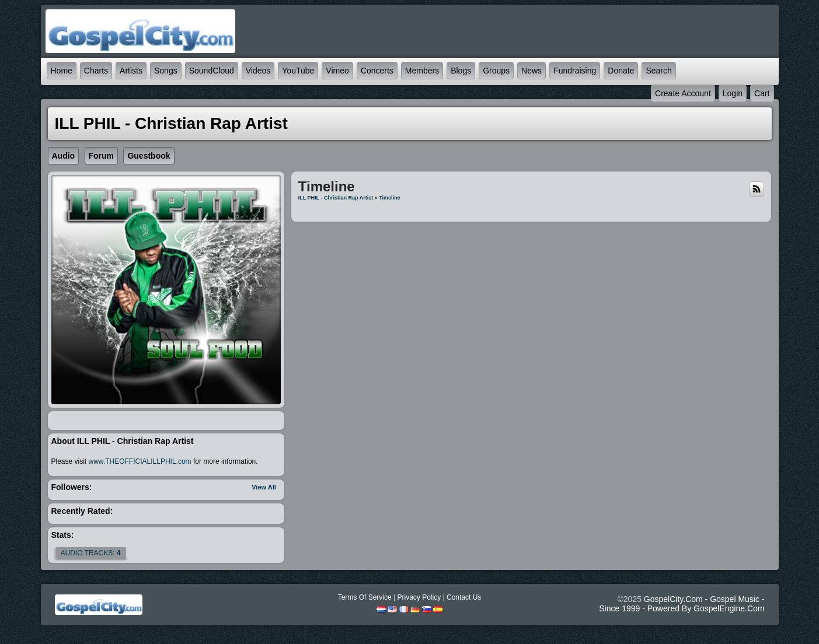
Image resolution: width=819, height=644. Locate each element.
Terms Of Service (365, 597)
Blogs (461, 71)
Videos (258, 71)
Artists (131, 71)
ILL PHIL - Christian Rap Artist (336, 198)
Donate (621, 71)
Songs (166, 71)
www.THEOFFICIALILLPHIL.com (140, 461)
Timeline (389, 198)
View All (264, 487)
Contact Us (464, 597)
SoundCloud (212, 71)
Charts (96, 71)
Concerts (377, 71)
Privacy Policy (419, 597)
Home (62, 71)
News (532, 71)
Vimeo (337, 71)
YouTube (298, 71)
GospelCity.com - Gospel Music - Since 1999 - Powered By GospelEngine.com (682, 604)
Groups (496, 71)
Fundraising (575, 71)
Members (422, 71)
